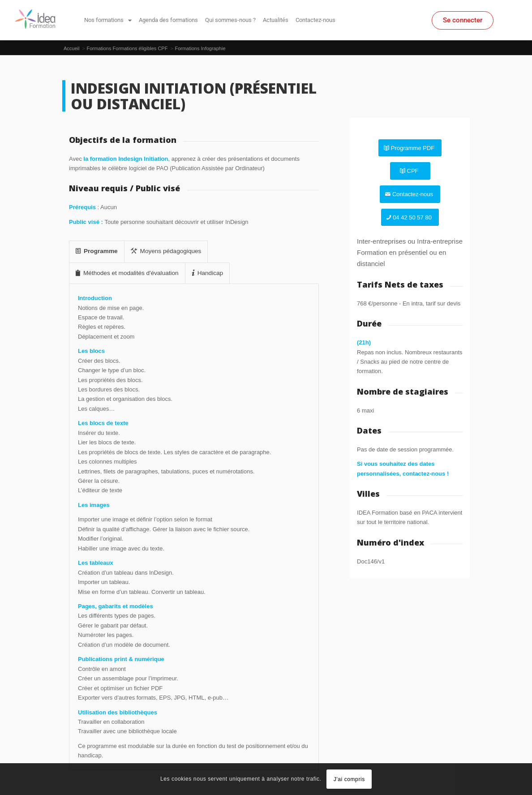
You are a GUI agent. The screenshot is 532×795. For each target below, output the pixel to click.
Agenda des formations (168, 20)
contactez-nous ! (426, 474)
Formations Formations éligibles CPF (127, 48)
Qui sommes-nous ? (230, 20)
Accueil (71, 48)
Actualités (276, 20)
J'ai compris (349, 779)
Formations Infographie (200, 48)
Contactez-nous (315, 20)
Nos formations (108, 20)
